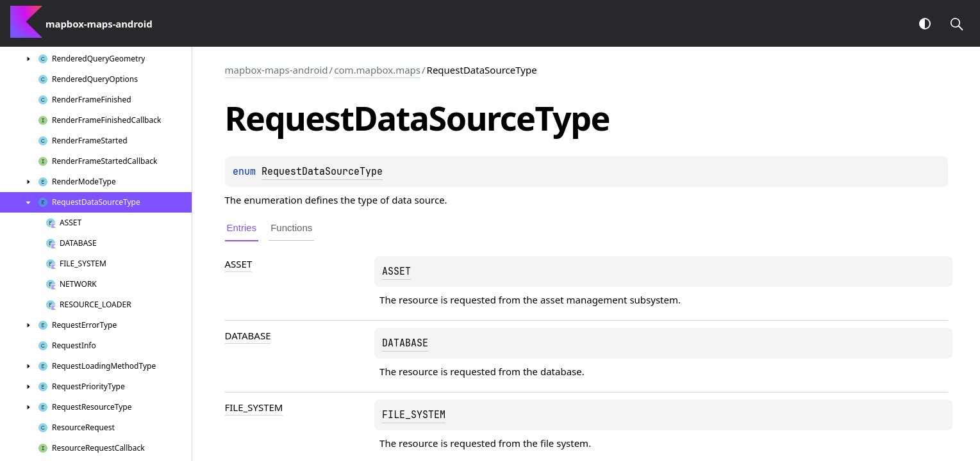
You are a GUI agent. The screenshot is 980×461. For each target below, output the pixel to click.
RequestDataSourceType (322, 172)
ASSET (239, 264)
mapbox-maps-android (277, 70)
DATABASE (248, 336)
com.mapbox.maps (377, 70)
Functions (291, 228)
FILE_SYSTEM (254, 407)
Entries (242, 228)
